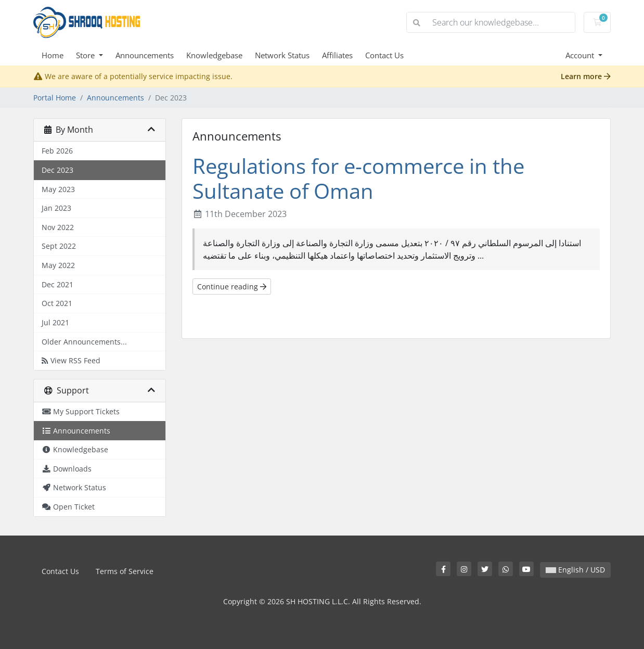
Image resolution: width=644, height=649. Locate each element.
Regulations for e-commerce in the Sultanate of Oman (358, 178)
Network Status (282, 55)
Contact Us (384, 55)
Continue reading (232, 287)
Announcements (145, 55)
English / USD (575, 570)
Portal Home (55, 98)
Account (581, 55)
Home (53, 55)
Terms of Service (125, 571)
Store (86, 55)
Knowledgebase (214, 55)
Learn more (586, 76)
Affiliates (337, 55)
